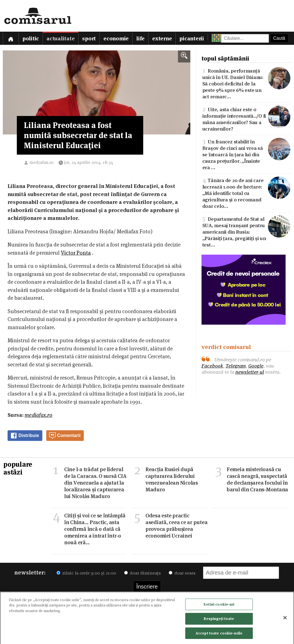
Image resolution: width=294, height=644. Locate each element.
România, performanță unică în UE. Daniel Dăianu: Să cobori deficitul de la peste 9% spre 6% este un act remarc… (246, 83)
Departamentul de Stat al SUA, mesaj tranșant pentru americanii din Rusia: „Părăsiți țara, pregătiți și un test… (246, 231)
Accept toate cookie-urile (219, 635)
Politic (31, 39)
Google (256, 366)
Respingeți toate (219, 620)
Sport (89, 39)
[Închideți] (285, 619)
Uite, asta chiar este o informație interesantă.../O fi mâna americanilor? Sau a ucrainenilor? (246, 119)
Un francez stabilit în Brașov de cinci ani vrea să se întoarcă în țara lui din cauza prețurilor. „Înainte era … (246, 154)
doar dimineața (142, 573)
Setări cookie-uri (219, 606)
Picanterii (192, 39)
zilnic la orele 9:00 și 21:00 (86, 573)
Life (140, 39)
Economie (116, 39)
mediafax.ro (41, 162)
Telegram (236, 366)
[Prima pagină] (11, 38)
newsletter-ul (250, 372)
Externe (162, 39)
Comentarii (65, 436)
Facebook (212, 366)
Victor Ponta (76, 253)
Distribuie (25, 436)
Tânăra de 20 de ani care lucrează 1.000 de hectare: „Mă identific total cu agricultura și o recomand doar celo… (246, 193)
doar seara (182, 573)
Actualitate (61, 39)
